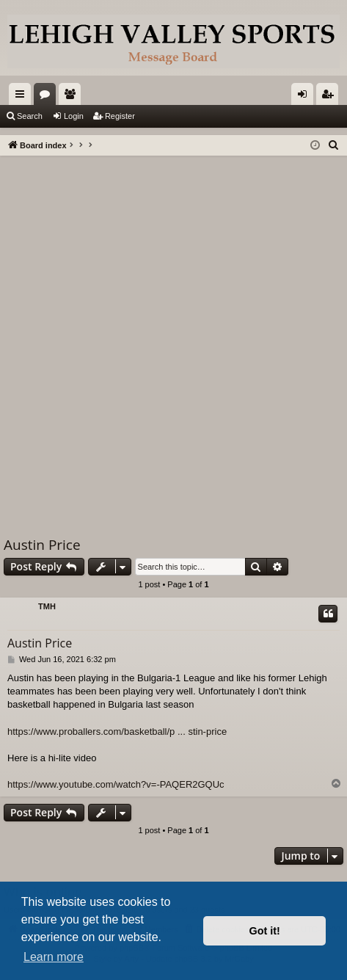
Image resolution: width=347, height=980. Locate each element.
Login (74, 116)
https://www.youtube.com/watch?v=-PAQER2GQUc (116, 784)
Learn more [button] (54, 957)
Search (30, 116)
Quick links (23, 97)
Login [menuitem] (306, 97)
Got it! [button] (265, 931)
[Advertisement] (173, 337)
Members (73, 97)
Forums (48, 97)
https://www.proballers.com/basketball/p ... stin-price (117, 732)
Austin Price (42, 545)
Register (120, 116)
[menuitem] (334, 145)
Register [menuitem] (330, 97)
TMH (47, 606)
